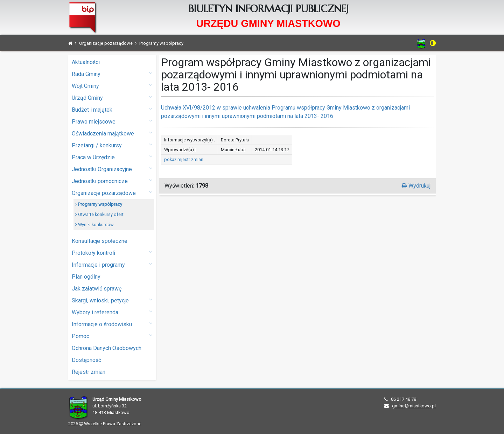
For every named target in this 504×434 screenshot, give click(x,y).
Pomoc (112, 336)
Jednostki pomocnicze (112, 181)
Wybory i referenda (112, 312)
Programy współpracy (99, 204)
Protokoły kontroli (112, 253)
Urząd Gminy (112, 97)
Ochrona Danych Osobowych (107, 348)
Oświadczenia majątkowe (112, 133)
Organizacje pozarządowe (112, 193)
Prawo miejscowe (112, 121)
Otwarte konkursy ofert (99, 214)
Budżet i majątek (112, 109)
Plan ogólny (86, 277)
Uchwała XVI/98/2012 (188, 108)
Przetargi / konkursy (112, 145)
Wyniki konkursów (94, 225)
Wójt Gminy (112, 86)
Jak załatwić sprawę (97, 289)
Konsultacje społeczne (100, 241)
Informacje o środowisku (112, 324)
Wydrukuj (416, 186)
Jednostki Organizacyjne (112, 169)
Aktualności (86, 62)
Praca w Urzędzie (112, 157)
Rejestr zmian (89, 372)
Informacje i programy (112, 264)
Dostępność (86, 360)
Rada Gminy (112, 74)
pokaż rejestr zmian (184, 159)
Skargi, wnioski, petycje (112, 300)
